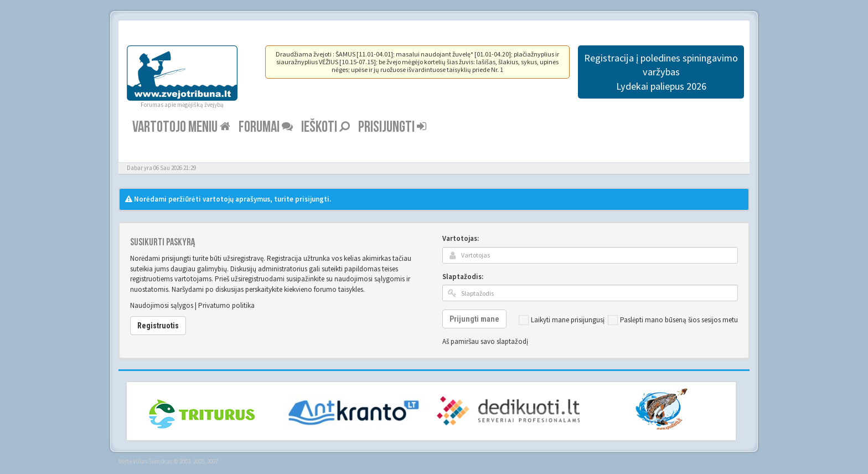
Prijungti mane (474, 319)
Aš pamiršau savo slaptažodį (485, 341)
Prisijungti (392, 127)
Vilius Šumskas (153, 461)
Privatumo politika (226, 305)
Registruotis (158, 326)
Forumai (266, 127)
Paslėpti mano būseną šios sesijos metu (673, 320)
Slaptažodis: (463, 277)
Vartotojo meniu (181, 127)
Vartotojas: (461, 238)
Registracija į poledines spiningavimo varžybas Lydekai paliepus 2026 (661, 72)
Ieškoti (325, 127)
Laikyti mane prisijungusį (562, 320)
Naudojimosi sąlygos (162, 305)
